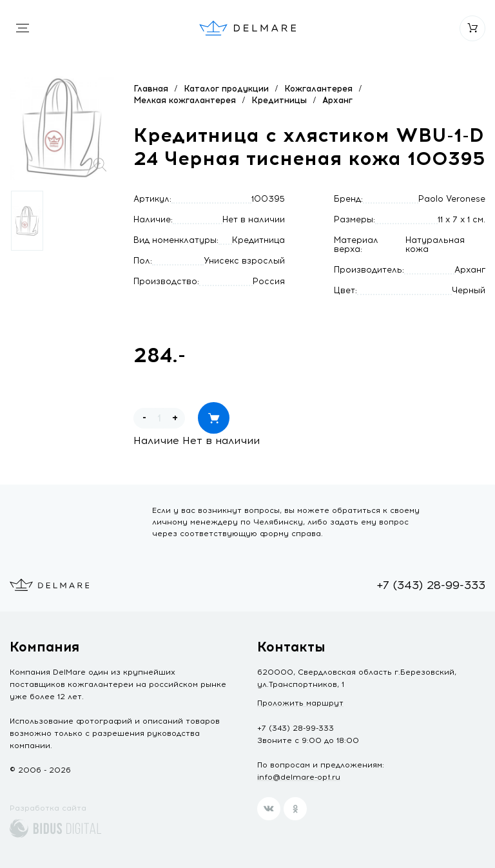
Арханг (337, 100)
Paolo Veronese (452, 199)
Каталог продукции (226, 89)
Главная (151, 89)
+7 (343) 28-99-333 (431, 585)
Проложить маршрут (300, 703)
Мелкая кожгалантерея (185, 100)
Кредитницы (279, 100)
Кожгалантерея (318, 89)
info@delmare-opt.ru (299, 777)
